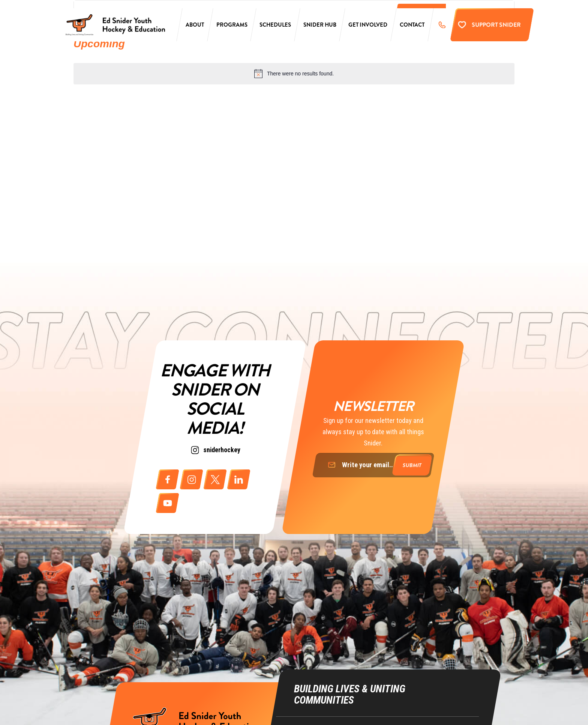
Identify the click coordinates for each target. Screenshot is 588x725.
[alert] (294, 74)
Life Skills (306, 712)
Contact (412, 27)
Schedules (275, 27)
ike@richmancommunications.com (422, 706)
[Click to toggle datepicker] (99, 44)
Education (306, 698)
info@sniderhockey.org (409, 676)
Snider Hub (320, 27)
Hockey (303, 684)
